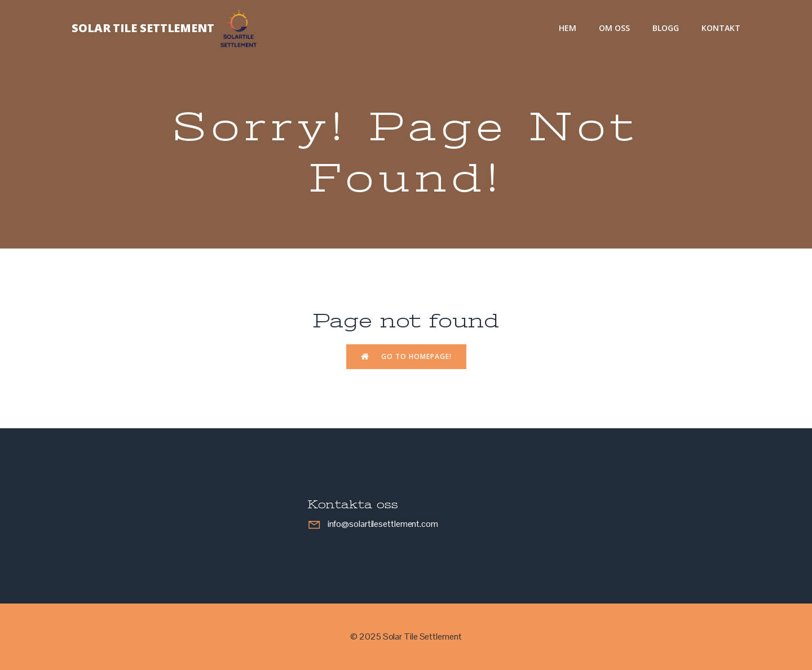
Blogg (666, 28)
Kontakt (721, 28)
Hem (568, 28)
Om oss (614, 28)
